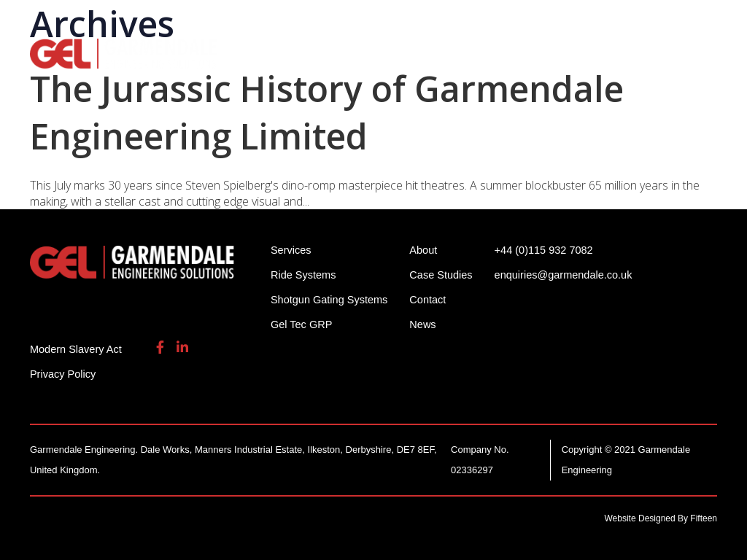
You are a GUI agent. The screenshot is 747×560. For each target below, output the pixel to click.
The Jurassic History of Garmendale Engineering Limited (327, 112)
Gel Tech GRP (647, 51)
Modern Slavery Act (77, 349)
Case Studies (446, 275)
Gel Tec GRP (302, 324)
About (248, 72)
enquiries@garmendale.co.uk (603, 22)
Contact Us (329, 72)
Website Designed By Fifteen (661, 518)
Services (553, 51)
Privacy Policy (64, 374)
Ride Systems (271, 51)
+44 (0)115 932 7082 (448, 22)
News (427, 324)
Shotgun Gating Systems (420, 51)
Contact (433, 299)
